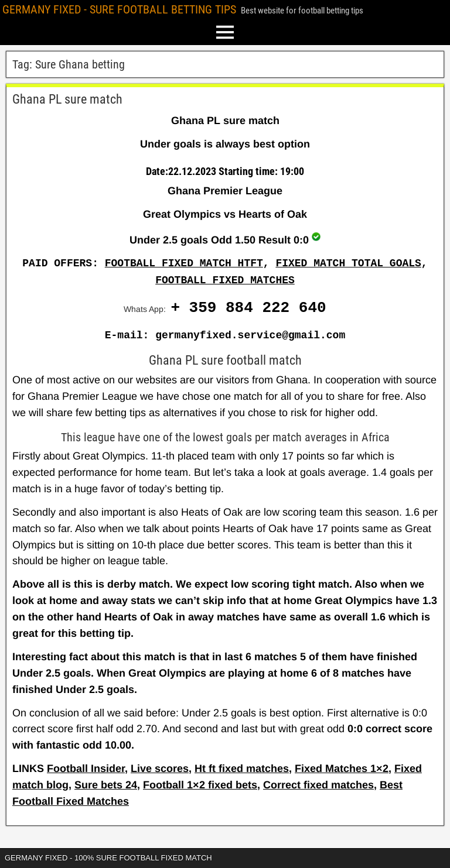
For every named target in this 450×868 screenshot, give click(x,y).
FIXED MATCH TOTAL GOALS (348, 263)
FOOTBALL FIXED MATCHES (225, 280)
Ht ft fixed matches (242, 768)
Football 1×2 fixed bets (200, 785)
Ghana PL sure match (67, 99)
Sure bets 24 (106, 785)
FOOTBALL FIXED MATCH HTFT (184, 263)
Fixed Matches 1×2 (342, 768)
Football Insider (86, 768)
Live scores (160, 768)
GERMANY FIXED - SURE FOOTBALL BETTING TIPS (119, 9)
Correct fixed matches (318, 785)
